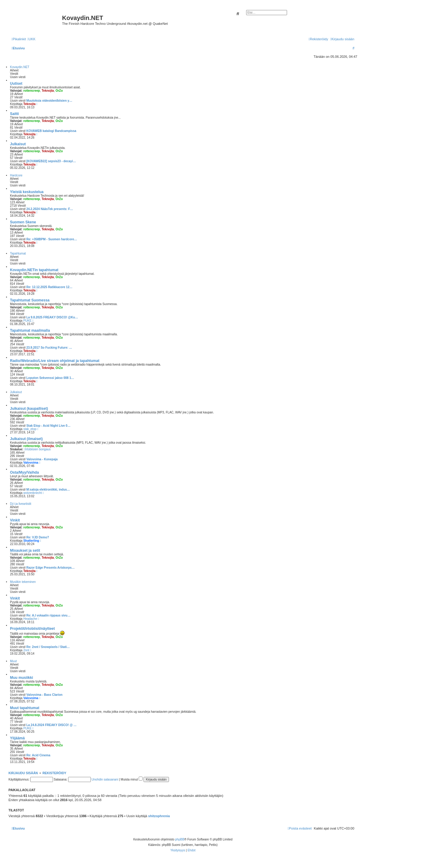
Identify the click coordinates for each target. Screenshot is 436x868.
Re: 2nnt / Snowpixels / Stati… (48, 647)
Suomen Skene (23, 222)
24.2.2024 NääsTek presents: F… (50, 209)
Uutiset (16, 84)
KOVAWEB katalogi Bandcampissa (51, 131)
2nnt (26, 650)
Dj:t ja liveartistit (21, 504)
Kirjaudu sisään (23, 773)
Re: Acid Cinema (38, 755)
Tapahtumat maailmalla (30, 330)
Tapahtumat (18, 253)
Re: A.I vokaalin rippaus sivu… (48, 615)
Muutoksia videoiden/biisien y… (49, 101)
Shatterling (31, 541)
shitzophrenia (159, 816)
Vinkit (15, 520)
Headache (30, 619)
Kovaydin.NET (20, 67)
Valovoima (31, 463)
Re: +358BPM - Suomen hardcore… (52, 239)
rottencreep (32, 91)
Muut (13, 661)
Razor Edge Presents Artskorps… (51, 568)
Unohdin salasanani (105, 779)
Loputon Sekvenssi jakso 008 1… (50, 378)
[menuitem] (31, 39)
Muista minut (132, 779)
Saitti (14, 114)
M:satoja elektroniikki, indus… (48, 490)
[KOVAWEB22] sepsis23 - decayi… (51, 161)
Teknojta (48, 91)
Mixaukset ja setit (25, 551)
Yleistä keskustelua (27, 192)
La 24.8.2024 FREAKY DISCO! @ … (51, 725)
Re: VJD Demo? (38, 537)
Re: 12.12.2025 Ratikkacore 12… (49, 287)
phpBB (180, 839)
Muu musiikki (21, 678)
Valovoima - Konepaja (42, 459)
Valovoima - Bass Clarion (45, 695)
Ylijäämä (17, 738)
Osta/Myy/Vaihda (24, 472)
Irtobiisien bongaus (38, 449)
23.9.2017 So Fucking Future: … (49, 348)
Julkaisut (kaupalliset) (29, 409)
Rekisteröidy (54, 773)
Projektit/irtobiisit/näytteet (32, 629)
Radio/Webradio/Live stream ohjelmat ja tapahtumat (55, 361)
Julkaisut (18, 144)
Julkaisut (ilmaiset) (26, 439)
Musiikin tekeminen (23, 582)
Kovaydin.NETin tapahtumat (34, 270)
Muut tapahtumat (25, 708)
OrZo (59, 91)
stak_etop (30, 429)
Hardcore (16, 175)
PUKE (27, 321)
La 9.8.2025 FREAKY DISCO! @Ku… (52, 317)
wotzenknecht (33, 493)
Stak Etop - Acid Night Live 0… (48, 426)
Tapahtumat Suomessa (30, 300)
